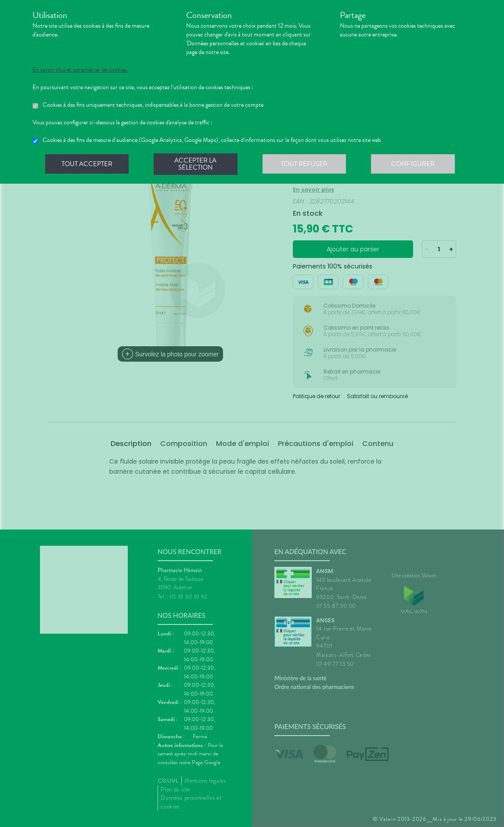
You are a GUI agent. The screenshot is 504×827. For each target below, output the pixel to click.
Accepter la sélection (197, 164)
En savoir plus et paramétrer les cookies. (80, 70)
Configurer (417, 164)
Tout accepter (87, 164)
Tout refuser (307, 164)
